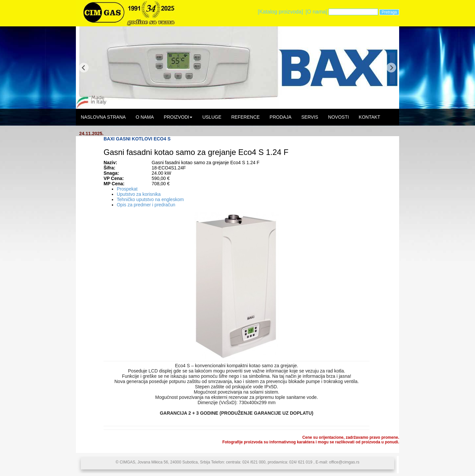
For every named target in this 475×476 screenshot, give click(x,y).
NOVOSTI (339, 117)
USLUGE (212, 117)
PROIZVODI (178, 117)
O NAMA (145, 117)
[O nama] (316, 12)
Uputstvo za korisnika (139, 194)
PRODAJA (280, 117)
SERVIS (310, 117)
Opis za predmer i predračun (146, 205)
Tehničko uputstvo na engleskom (150, 199)
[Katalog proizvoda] (281, 12)
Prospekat (127, 189)
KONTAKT (370, 117)
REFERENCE (245, 117)
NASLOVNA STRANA (103, 117)
